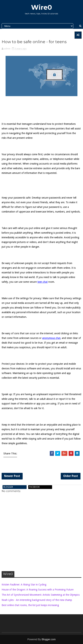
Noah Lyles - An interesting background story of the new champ (37, 600)
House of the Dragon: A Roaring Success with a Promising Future (38, 590)
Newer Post (12, 476)
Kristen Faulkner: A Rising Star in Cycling (24, 585)
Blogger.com (49, 639)
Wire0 (41, 7)
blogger (8, 487)
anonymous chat (51, 338)
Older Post (71, 476)
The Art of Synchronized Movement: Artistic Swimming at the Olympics (41, 595)
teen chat (42, 282)
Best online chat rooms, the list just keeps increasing (30, 605)
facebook (34, 487)
